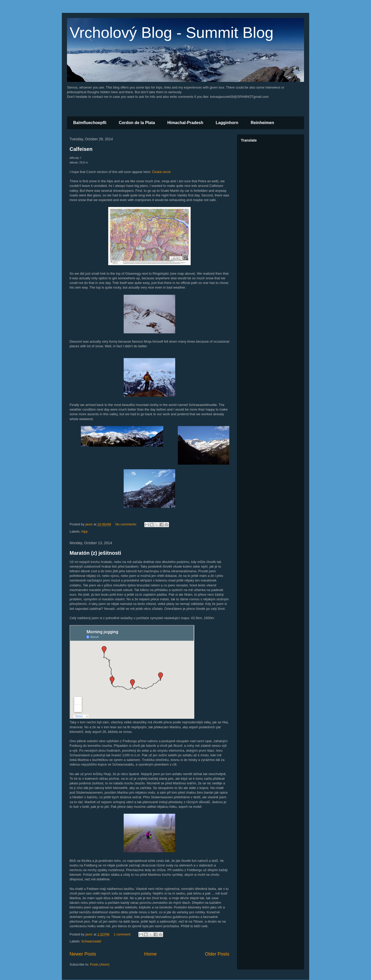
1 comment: (123, 934)
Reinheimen (262, 123)
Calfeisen (81, 149)
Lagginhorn (227, 123)
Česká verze (161, 172)
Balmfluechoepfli (90, 123)
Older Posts (217, 954)
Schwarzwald (91, 941)
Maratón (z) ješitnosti (95, 553)
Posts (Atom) (100, 964)
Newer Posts (83, 954)
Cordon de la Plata (137, 123)
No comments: (126, 524)
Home (151, 954)
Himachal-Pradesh (185, 123)
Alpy (84, 531)
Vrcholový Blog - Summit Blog (171, 33)
